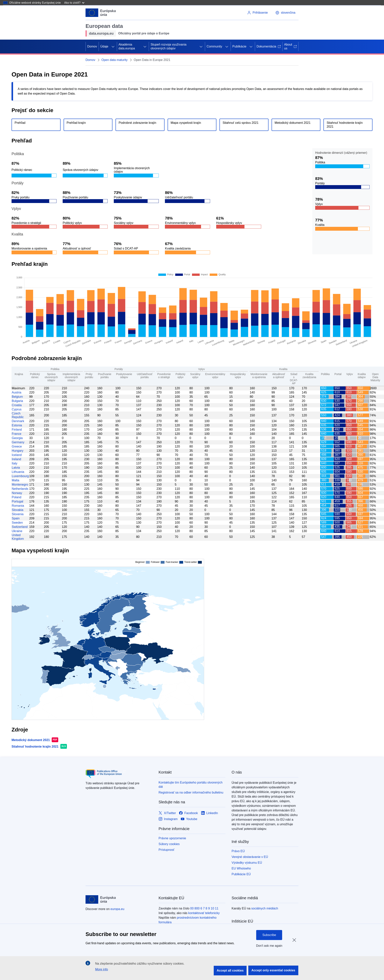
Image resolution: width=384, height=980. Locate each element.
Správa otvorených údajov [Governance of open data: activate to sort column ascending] (51, 377)
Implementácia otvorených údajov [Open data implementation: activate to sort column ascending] (71, 377)
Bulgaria (17, 401)
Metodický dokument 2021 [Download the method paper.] (293, 123)
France (17, 434)
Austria (17, 392)
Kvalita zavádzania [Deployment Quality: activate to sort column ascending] (309, 376)
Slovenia (18, 514)
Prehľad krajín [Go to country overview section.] (76, 123)
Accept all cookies (230, 970)
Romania (18, 506)
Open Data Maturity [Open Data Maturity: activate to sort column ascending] (375, 377)
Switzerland (20, 527)
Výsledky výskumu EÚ (247, 863)
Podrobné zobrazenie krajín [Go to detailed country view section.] (137, 123)
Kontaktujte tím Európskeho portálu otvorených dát (191, 785)
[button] (285, 13)
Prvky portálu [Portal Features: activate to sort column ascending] (89, 376)
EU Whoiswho (241, 868)
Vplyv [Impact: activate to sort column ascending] (350, 374)
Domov (92, 46)
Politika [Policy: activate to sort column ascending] (325, 374)
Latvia (16, 468)
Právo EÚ (238, 851)
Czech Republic (18, 415)
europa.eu (117, 909)
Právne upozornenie (172, 838)
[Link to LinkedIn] (210, 813)
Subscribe (269, 935)
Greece (17, 446)
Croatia (17, 405)
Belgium (17, 397)
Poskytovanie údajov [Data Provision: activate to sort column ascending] (124, 376)
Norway (17, 493)
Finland (17, 430)
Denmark (18, 421)
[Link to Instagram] (168, 819)
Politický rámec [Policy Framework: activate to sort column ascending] (35, 376)
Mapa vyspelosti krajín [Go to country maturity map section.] (186, 123)
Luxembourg (20, 476)
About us (290, 46)
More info (102, 969)
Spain (16, 518)
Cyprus (17, 409)
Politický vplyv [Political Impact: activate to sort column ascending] (180, 376)
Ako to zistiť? (74, 3)
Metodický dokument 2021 (31, 740)
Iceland (17, 455)
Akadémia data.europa (127, 46)
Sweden (17, 523)
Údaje (104, 46)
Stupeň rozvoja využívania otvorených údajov (168, 46)
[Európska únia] (101, 13)
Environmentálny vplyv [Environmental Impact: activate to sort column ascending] (215, 376)
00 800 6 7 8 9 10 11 (204, 908)
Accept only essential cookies (273, 970)
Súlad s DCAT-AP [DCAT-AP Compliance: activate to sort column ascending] (294, 379)
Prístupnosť (166, 850)
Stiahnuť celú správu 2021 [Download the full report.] (241, 123)
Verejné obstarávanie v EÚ (250, 857)
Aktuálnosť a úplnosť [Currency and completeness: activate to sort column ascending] (279, 376)
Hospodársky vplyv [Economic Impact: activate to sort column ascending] (238, 376)
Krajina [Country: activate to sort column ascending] (19, 374)
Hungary (17, 451)
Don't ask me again (269, 946)
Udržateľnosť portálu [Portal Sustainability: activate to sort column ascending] (145, 376)
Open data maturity (115, 60)
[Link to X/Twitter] (167, 813)
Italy (15, 463)
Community (214, 46)
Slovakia (17, 510)
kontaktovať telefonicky (204, 913)
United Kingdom (18, 537)
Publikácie (239, 46)
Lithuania (18, 472)
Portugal (17, 501)
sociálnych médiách (265, 908)
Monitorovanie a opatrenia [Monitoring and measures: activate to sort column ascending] (259, 376)
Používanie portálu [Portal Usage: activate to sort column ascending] (105, 376)
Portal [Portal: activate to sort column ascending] (338, 374)
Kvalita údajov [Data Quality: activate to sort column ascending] (362, 376)
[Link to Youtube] (189, 819)
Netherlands (20, 489)
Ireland (16, 459)
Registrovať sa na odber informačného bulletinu (191, 792)
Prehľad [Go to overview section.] (20, 123)
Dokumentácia (269, 46)
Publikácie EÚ (241, 874)
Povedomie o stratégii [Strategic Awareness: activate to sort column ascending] (164, 376)
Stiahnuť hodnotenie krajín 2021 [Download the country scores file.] (345, 125)
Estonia (17, 425)
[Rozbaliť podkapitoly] (113, 47)
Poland (17, 497)
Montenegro (20, 485)
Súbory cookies (169, 844)
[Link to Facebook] (188, 813)
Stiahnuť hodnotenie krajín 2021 (35, 747)
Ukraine (17, 531)
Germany (18, 442)
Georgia (17, 438)
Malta (15, 480)
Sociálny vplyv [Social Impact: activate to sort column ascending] (195, 376)
